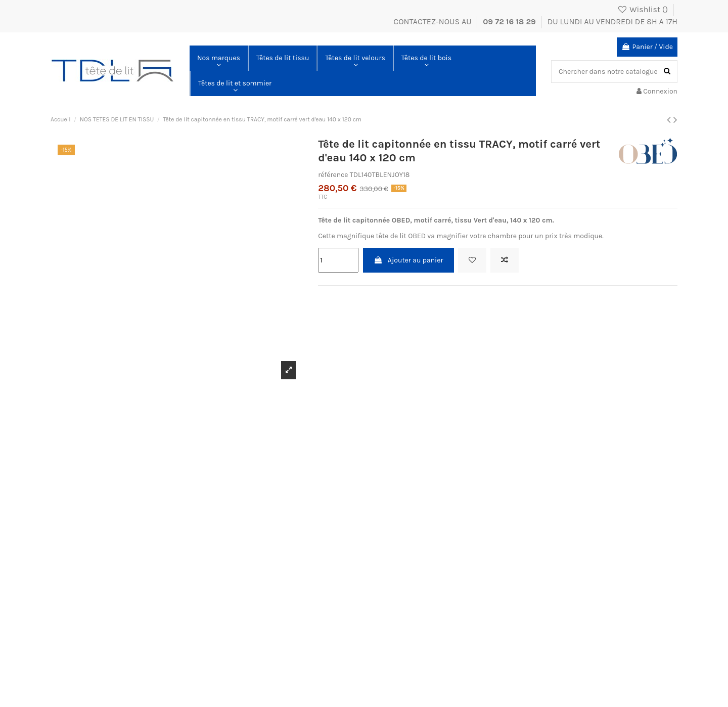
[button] (219, 58)
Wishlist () (644, 9)
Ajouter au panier (408, 260)
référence (333, 175)
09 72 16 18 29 (510, 21)
